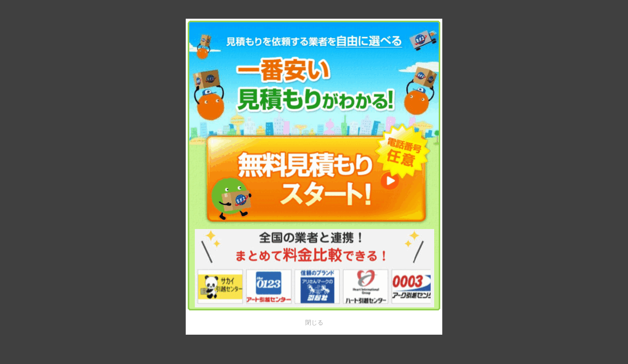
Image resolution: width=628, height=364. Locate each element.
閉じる (314, 323)
